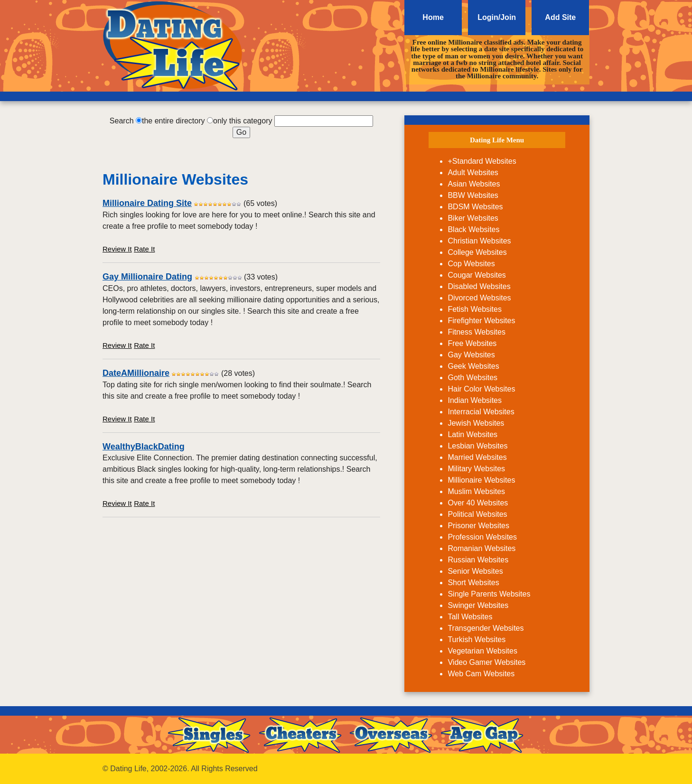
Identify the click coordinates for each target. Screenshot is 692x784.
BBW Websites (473, 195)
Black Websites (473, 229)
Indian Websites (475, 400)
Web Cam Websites (481, 674)
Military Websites (476, 469)
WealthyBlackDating (144, 447)
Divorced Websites (479, 298)
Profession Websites (482, 537)
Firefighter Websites (481, 321)
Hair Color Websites (481, 389)
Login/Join (497, 17)
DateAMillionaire (136, 373)
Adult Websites (473, 173)
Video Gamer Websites (486, 662)
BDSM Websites (475, 207)
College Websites (477, 252)
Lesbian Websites (477, 446)
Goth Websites (472, 378)
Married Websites (477, 457)
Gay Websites (471, 355)
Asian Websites (474, 184)
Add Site (560, 17)
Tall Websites (470, 617)
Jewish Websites (476, 423)
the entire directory (173, 121)
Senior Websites (475, 571)
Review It (117, 249)
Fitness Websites (477, 332)
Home (433, 17)
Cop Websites (471, 264)
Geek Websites (473, 366)
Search (122, 121)
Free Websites (472, 343)
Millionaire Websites (481, 480)
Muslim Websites (476, 491)
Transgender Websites (486, 628)
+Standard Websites (482, 161)
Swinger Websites (478, 605)
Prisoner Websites (478, 526)
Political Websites (477, 514)
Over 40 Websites (478, 503)
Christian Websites (479, 241)
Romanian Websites (482, 548)
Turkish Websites (477, 639)
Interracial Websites (481, 412)
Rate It (144, 249)
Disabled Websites (479, 286)
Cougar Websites (477, 275)
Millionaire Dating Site (147, 203)
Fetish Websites (475, 309)
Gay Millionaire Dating (147, 277)
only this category (243, 121)
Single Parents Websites (489, 594)
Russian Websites (478, 560)
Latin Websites (472, 434)
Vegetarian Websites (482, 651)
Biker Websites (473, 218)
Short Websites (473, 583)
